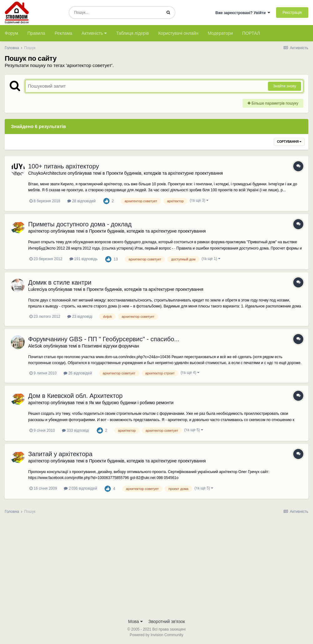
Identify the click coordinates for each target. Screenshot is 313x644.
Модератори (220, 33)
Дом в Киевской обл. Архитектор (75, 396)
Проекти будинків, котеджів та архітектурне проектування (164, 173)
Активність (94, 33)
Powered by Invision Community (156, 635)
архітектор (39, 231)
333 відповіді (76, 430)
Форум (11, 33)
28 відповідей (82, 201)
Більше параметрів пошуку (273, 103)
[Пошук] (115, 13)
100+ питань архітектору (64, 166)
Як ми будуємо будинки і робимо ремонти (131, 403)
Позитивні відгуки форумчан (110, 346)
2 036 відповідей (80, 488)
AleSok (35, 346)
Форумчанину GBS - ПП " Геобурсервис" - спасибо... (104, 339)
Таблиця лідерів (132, 33)
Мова (135, 621)
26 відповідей (78, 373)
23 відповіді (80, 317)
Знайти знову (285, 86)
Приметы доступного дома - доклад (80, 224)
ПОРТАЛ (251, 33)
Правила (36, 33)
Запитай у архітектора (60, 454)
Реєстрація (292, 13)
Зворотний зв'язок (167, 621)
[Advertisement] (156, 568)
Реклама (63, 33)
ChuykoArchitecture (47, 173)
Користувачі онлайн (178, 33)
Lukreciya (38, 289)
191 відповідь (84, 259)
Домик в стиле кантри (60, 282)
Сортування (289, 142)
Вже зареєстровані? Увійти (243, 13)
